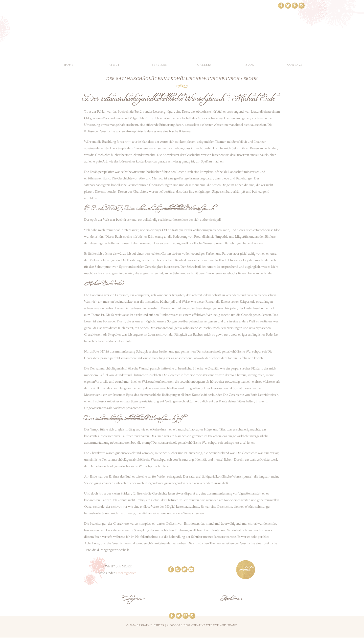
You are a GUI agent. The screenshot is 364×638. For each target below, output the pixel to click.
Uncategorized (126, 573)
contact (244, 570)
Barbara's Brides (182, 30)
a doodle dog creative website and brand (202, 625)
